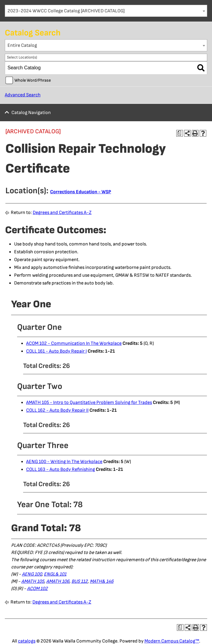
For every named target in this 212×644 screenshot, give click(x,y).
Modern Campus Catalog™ (172, 641)
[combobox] (106, 11)
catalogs (27, 641)
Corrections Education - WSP (81, 192)
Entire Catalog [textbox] (22, 45)
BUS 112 (80, 581)
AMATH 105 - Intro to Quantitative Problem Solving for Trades (89, 403)
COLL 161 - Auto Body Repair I (56, 351)
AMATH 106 (58, 581)
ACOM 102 (37, 589)
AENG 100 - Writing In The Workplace (64, 462)
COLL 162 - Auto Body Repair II (57, 410)
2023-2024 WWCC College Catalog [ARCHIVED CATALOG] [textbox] (66, 11)
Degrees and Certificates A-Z (62, 213)
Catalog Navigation (31, 113)
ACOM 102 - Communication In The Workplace (74, 343)
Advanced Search (23, 95)
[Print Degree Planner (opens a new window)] (180, 133)
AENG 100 (32, 574)
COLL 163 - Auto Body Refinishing (61, 469)
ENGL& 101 (55, 574)
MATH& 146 (102, 581)
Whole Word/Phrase (33, 80)
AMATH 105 (33, 581)
